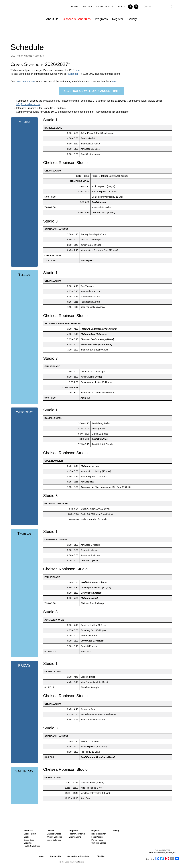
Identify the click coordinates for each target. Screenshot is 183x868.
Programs (101, 19)
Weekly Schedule (54, 837)
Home (74, 7)
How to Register (99, 834)
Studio (27, 837)
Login (122, 7)
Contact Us (55, 856)
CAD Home (16, 56)
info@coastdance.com (28, 104)
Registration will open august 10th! (91, 91)
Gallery (132, 19)
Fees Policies (97, 837)
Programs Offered (77, 834)
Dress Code (29, 840)
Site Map (101, 856)
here (77, 70)
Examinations (75, 837)
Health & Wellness (32, 846)
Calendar (73, 74)
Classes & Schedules (77, 19)
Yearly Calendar (54, 840)
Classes (28, 56)
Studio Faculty (30, 834)
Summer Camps (99, 843)
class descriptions (25, 81)
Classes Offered (54, 834)
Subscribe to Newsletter (79, 856)
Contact (87, 7)
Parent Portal (105, 7)
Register (118, 19)
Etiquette (28, 843)
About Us (52, 19)
